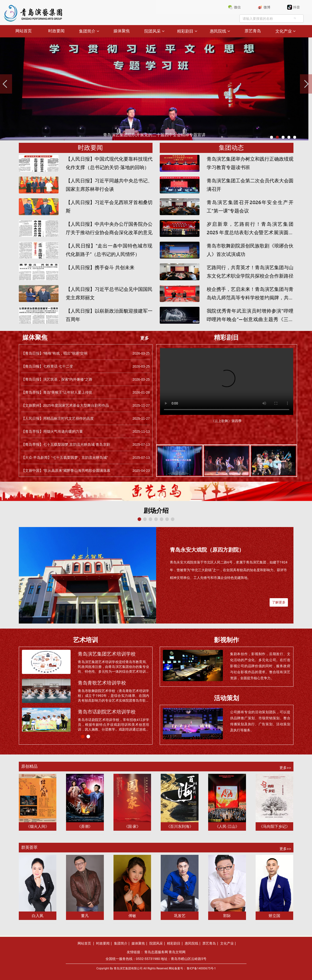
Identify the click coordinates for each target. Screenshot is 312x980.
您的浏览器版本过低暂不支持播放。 (227, 380)
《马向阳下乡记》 (274, 826)
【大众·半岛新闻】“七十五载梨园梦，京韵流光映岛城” (65, 457)
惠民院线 (218, 31)
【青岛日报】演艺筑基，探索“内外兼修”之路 (57, 379)
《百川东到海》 (180, 826)
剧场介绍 (156, 511)
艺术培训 (86, 640)
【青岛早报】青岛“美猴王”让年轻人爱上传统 (57, 392)
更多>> (285, 768)
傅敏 (132, 916)
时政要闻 (56, 31)
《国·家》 (132, 826)
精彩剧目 (185, 31)
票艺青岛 (253, 31)
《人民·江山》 (227, 826)
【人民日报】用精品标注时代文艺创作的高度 (58, 418)
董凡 (85, 916)
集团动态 (231, 148)
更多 (145, 338)
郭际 (227, 916)
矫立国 (274, 916)
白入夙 (38, 916)
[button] (150, 497)
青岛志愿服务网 (156, 952)
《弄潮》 (85, 826)
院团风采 (153, 31)
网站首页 (24, 31)
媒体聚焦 (122, 31)
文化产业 (284, 31)
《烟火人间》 (38, 826)
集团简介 (87, 31)
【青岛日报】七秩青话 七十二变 (47, 366)
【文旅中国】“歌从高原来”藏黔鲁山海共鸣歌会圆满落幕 (66, 470)
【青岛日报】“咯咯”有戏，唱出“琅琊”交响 (55, 353)
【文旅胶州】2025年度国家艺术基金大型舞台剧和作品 (65, 405)
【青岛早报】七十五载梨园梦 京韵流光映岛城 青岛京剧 (66, 444)
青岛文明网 (177, 952)
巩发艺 (180, 916)
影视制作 (226, 640)
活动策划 (226, 698)
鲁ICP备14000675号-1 (201, 968)
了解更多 (279, 602)
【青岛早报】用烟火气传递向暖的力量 (52, 431)
